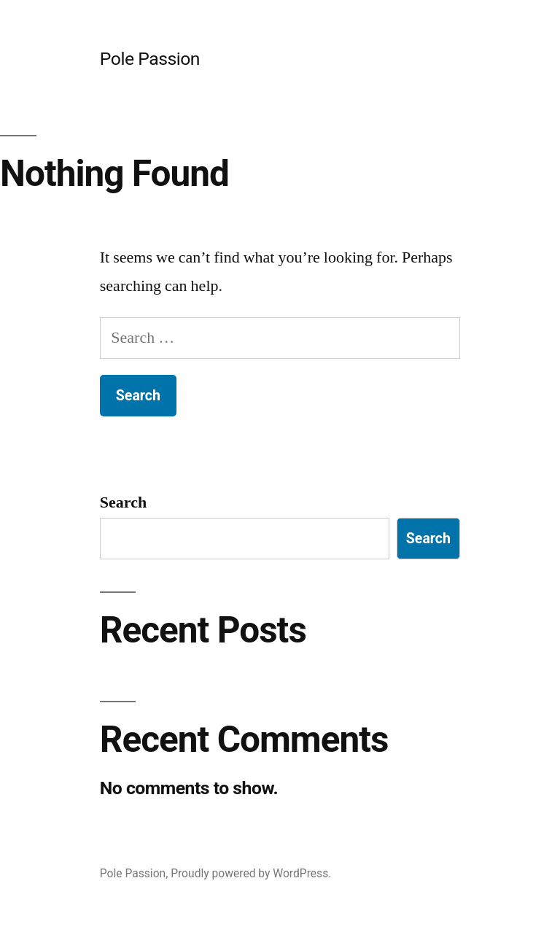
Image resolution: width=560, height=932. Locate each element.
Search (123, 502)
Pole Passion (150, 59)
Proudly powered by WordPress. (251, 873)
